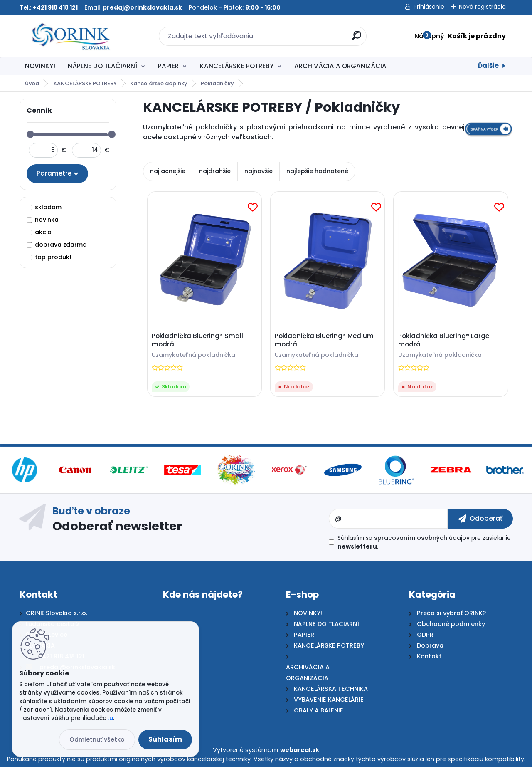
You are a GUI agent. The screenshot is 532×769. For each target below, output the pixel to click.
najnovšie (259, 171)
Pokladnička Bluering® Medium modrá (325, 341)
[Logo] (70, 36)
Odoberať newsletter (117, 528)
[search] (356, 39)
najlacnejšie (168, 171)
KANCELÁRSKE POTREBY (237, 66)
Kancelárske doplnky (159, 83)
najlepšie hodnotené (317, 171)
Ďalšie (488, 66)
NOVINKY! (40, 66)
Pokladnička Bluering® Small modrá (198, 341)
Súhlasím (165, 739)
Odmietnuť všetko (97, 739)
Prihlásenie (429, 7)
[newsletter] (480, 520)
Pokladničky (217, 83)
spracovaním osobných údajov (422, 540)
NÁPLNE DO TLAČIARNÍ (102, 66)
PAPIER (168, 66)
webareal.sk (300, 752)
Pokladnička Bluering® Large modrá (445, 341)
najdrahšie (215, 171)
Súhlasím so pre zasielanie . (424, 544)
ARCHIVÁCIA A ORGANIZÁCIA (340, 66)
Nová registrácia (482, 7)
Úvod (32, 83)
